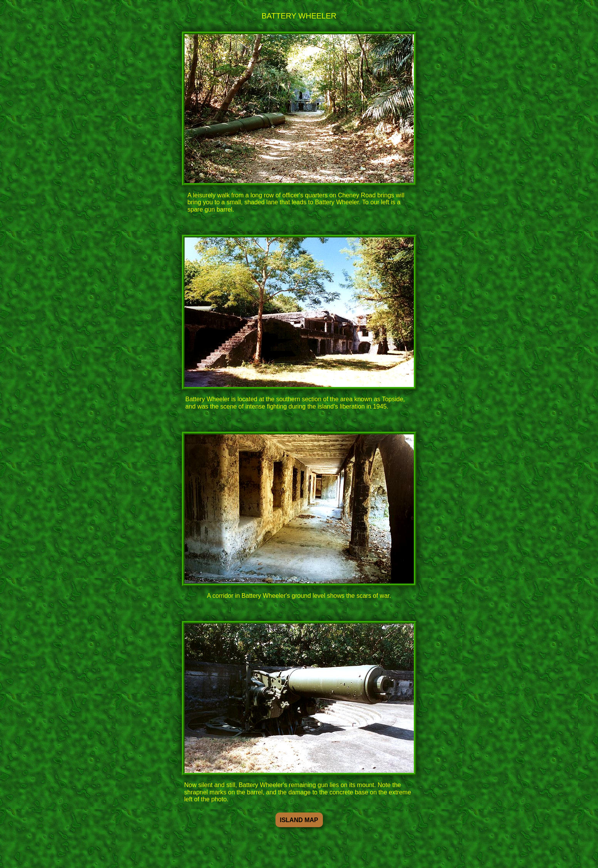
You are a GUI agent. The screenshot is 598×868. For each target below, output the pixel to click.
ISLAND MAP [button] (299, 820)
